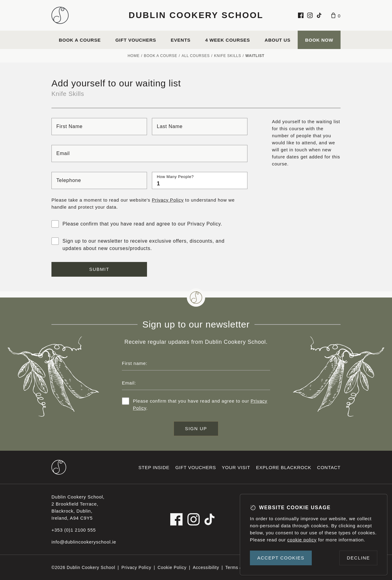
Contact (329, 467)
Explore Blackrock (284, 467)
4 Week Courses (228, 40)
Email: (129, 383)
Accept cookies (281, 558)
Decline (358, 558)
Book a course (80, 40)
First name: (135, 363)
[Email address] (196, 383)
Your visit (236, 467)
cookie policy (302, 540)
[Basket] (336, 15)
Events (181, 40)
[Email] (149, 154)
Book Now (319, 40)
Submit (99, 269)
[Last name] (200, 127)
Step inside (154, 467)
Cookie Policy (172, 567)
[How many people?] (200, 180)
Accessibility (206, 567)
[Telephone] (99, 180)
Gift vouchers (136, 40)
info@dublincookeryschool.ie (84, 542)
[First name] (99, 127)
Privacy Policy (168, 200)
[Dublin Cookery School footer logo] (59, 467)
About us (277, 40)
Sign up (196, 428)
